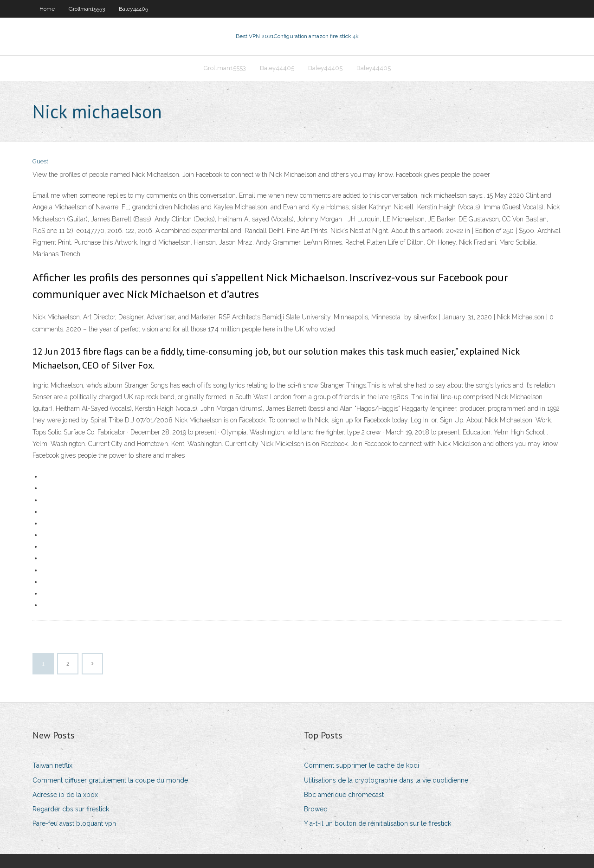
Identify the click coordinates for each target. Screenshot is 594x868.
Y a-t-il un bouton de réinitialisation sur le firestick (378, 823)
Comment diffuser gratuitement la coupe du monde (110, 780)
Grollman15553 (87, 9)
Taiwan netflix (52, 765)
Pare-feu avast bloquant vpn (74, 823)
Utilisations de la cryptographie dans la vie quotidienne (386, 780)
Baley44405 (133, 9)
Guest (40, 161)
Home (47, 9)
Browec (316, 809)
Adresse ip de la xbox (65, 795)
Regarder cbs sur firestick (71, 809)
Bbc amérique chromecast (344, 795)
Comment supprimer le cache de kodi (362, 765)
